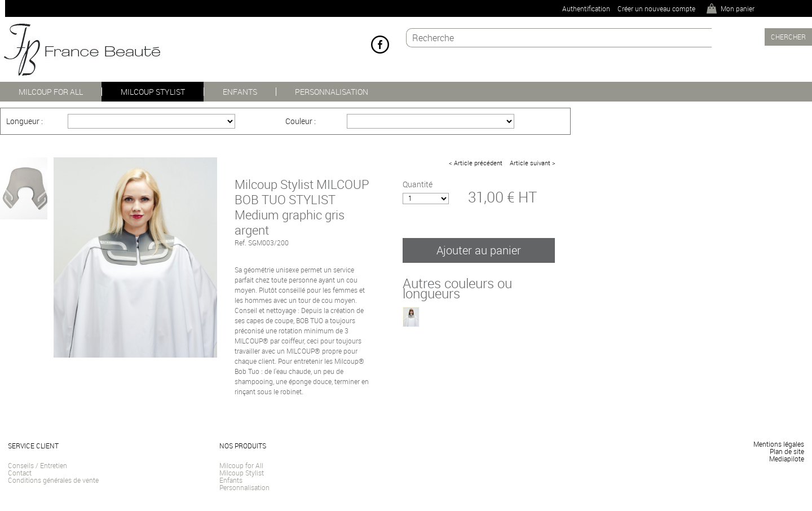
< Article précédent (476, 163)
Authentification (586, 8)
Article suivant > (533, 163)
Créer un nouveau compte (656, 8)
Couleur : (301, 121)
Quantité (418, 184)
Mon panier (738, 8)
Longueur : (25, 121)
